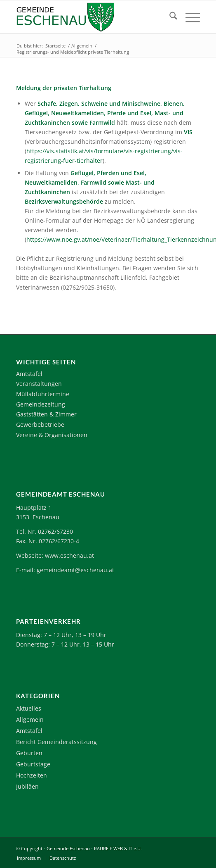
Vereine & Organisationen (52, 435)
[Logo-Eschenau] (89, 17)
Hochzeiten (32, 775)
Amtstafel (29, 374)
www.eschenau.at (69, 555)
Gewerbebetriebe (40, 424)
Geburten (29, 753)
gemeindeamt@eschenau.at (75, 570)
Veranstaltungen (39, 384)
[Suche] (169, 17)
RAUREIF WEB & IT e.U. (118, 848)
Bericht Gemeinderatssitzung (56, 742)
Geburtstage (33, 764)
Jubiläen (27, 786)
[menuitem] (169, 17)
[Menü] (189, 17)
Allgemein (30, 719)
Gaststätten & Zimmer (46, 414)
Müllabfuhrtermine (43, 394)
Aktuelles (29, 708)
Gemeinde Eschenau (68, 848)
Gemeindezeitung (41, 404)
